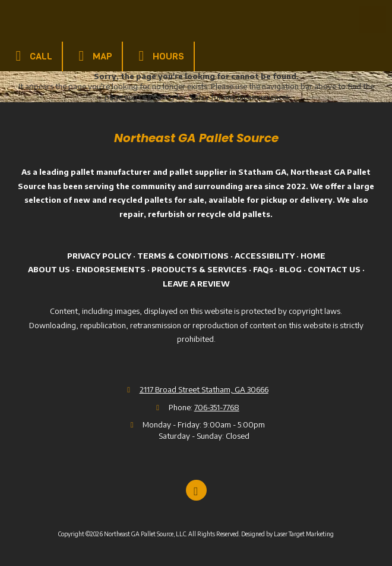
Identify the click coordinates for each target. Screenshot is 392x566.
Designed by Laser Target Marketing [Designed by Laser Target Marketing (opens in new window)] (287, 534)
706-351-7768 (217, 407)
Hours (158, 56)
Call (31, 56)
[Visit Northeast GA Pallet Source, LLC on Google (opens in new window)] (196, 490)
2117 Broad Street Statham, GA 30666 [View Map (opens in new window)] (204, 389)
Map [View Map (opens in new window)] (92, 56)
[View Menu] (373, 19)
